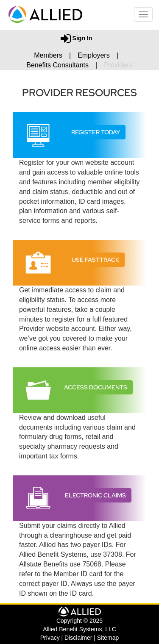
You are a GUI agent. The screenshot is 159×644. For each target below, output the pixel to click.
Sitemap (108, 638)
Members (48, 55)
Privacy (50, 638)
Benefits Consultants (57, 65)
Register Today (96, 132)
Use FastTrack (95, 260)
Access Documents (96, 387)
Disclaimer (78, 638)
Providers (118, 65)
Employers (94, 55)
